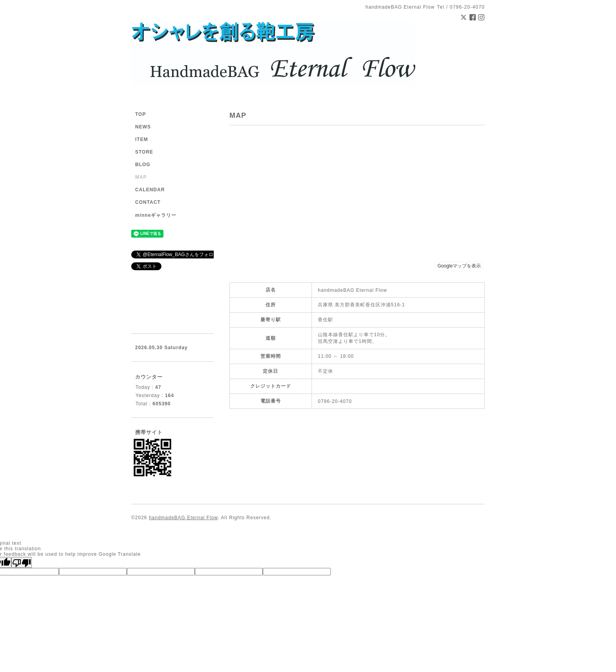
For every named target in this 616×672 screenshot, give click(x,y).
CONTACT (148, 202)
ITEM (142, 139)
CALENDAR (150, 190)
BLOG (143, 165)
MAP (141, 177)
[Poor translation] (22, 562)
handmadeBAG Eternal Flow (183, 518)
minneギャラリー (156, 215)
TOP (140, 114)
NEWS (143, 127)
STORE (144, 152)
